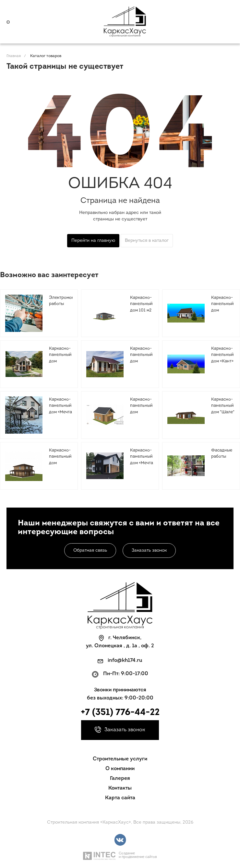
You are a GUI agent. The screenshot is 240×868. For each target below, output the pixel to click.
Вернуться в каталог (147, 241)
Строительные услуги (120, 759)
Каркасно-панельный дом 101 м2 (141, 304)
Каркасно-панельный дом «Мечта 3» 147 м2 (142, 460)
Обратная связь (90, 551)
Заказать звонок (149, 551)
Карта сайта (120, 798)
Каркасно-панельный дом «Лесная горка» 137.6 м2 (141, 415)
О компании (120, 769)
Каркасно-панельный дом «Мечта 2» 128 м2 (60, 409)
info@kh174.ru (125, 661)
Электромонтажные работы (69, 301)
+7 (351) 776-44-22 (120, 713)
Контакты (120, 788)
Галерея (120, 779)
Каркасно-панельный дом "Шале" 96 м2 (223, 409)
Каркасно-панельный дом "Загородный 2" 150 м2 (62, 463)
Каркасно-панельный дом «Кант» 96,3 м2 (222, 358)
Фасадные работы (222, 454)
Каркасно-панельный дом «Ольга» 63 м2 (141, 361)
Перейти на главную (93, 241)
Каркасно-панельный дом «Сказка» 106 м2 (222, 310)
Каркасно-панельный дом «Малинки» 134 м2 (60, 361)
